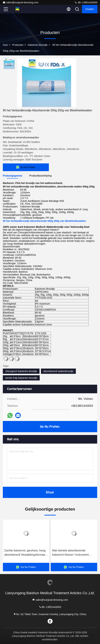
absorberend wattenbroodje (58, 371)
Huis (5, 45)
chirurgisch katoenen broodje (21, 371)
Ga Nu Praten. (50, 427)
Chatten (90, 9)
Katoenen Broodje (38, 45)
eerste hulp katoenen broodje (21, 378)
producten (18, 45)
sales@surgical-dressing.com (21, 2)
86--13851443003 (86, 2)
